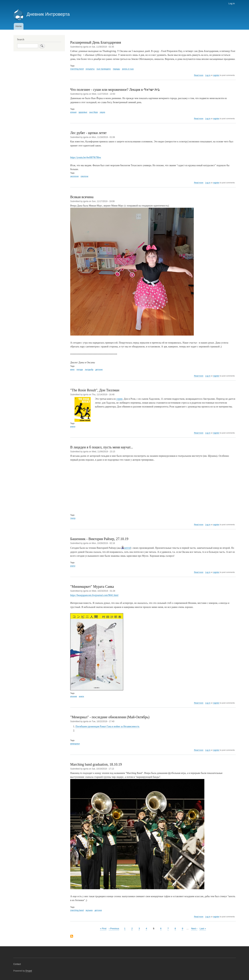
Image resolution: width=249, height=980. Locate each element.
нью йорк (94, 112)
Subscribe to (72, 936)
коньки (73, 112)
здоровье (83, 112)
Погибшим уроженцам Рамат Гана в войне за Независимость (107, 726)
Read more (199, 75)
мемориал (75, 744)
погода (80, 369)
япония (74, 696)
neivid (126, 548)
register (216, 75)
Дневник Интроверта (48, 14)
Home (19, 26)
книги (73, 427)
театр (73, 518)
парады (116, 69)
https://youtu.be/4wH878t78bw (86, 157)
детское (99, 369)
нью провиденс (104, 69)
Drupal (29, 971)
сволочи (84, 176)
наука (102, 112)
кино (72, 369)
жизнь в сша (128, 69)
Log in (232, 3)
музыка (89, 910)
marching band (77, 69)
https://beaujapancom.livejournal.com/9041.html (94, 595)
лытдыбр (89, 369)
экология (74, 176)
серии (119, 399)
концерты (90, 69)
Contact (17, 964)
